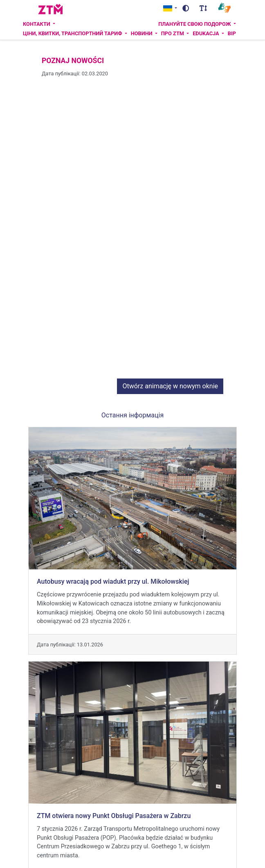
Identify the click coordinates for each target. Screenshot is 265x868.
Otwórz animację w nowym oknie (170, 373)
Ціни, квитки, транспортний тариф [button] (73, 33)
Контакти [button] (37, 24)
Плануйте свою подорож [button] (195, 24)
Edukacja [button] (207, 33)
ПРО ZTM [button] (173, 33)
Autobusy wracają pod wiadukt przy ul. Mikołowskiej (113, 569)
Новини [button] (142, 33)
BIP (232, 33)
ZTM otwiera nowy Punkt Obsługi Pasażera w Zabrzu (114, 803)
